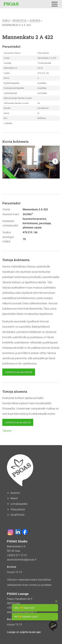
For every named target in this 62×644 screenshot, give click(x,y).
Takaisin (7, 431)
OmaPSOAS (17, 515)
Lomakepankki (19, 504)
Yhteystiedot (18, 509)
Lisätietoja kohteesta (19, 372)
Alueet (14, 498)
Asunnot (15, 493)
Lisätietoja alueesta (18, 422)
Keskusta (20, 21)
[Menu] (55, 4)
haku (6, 21)
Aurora (35, 21)
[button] (55, 161)
